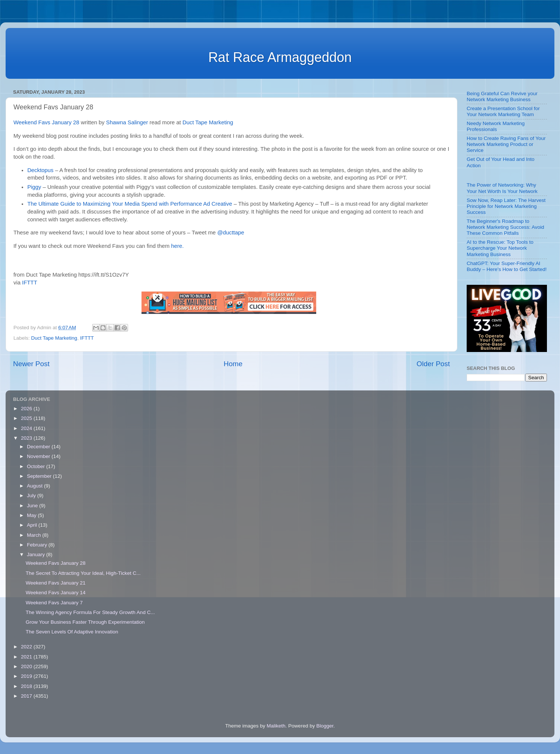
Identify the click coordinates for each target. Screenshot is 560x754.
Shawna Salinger (127, 122)
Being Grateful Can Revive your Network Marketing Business (502, 96)
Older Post (433, 364)
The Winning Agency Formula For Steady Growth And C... (90, 612)
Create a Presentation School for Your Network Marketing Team (503, 111)
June (33, 506)
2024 (27, 428)
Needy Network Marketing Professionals (496, 126)
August (35, 486)
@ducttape (231, 233)
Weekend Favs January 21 (56, 583)
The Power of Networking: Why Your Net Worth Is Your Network (502, 188)
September (40, 476)
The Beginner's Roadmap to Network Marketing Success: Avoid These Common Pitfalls (505, 227)
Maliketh (276, 726)
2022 (27, 647)
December (39, 447)
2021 (27, 657)
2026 (27, 409)
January (37, 554)
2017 (27, 696)
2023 (27, 438)
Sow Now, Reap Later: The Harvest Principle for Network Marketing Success (506, 206)
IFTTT (29, 283)
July (32, 496)
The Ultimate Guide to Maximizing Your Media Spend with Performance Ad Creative (130, 204)
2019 (27, 676)
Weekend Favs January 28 (46, 122)
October (37, 466)
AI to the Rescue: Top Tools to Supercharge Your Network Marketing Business (500, 248)
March (35, 535)
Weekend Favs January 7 (54, 603)
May (32, 515)
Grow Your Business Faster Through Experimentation (85, 622)
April (33, 525)
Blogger (325, 726)
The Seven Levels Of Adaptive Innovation (72, 632)
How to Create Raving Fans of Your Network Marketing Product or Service (506, 144)
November (39, 456)
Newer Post (31, 364)
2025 (27, 418)
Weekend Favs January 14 (56, 593)
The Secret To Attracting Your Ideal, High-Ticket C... (83, 573)
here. (177, 246)
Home (233, 364)
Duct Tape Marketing (208, 122)
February (38, 545)
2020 (27, 666)
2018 (27, 686)
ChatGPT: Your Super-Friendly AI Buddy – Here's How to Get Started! (507, 266)
